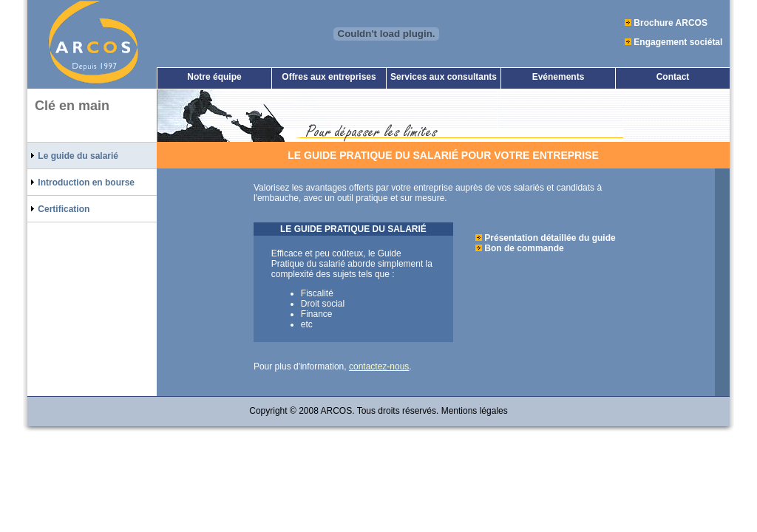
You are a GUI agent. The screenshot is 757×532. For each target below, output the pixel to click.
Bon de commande (524, 248)
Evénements (559, 77)
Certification (58, 209)
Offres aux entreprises (329, 77)
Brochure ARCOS (671, 23)
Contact (673, 77)
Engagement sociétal (678, 42)
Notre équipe (214, 77)
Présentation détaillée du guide (550, 238)
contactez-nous (379, 366)
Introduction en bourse (81, 182)
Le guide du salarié (73, 156)
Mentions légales (475, 411)
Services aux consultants (444, 77)
